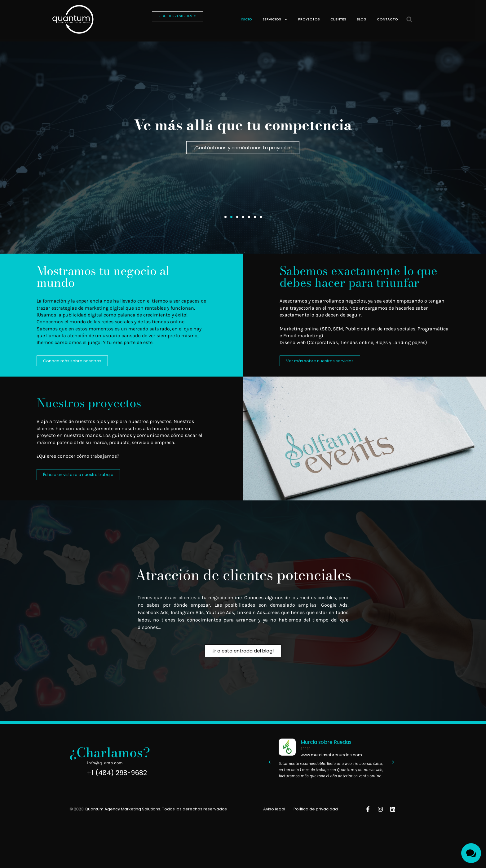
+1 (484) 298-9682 (117, 778)
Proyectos (309, 19)
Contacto (387, 19)
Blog (362, 19)
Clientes (338, 19)
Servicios (275, 19)
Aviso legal (274, 814)
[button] (409, 19)
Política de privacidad (316, 814)
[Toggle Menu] (471, 853)
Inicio (246, 19)
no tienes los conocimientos (187, 624)
